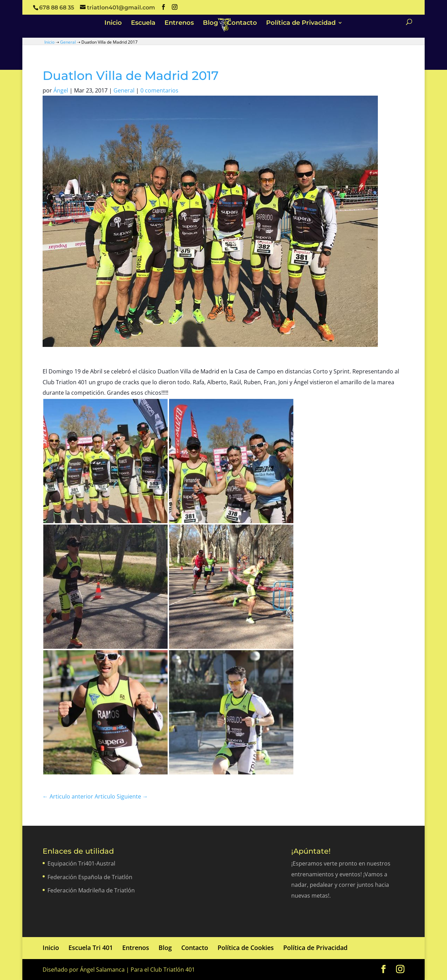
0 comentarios (159, 90)
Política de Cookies (246, 948)
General (68, 42)
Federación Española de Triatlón (90, 877)
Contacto (242, 23)
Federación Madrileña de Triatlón (91, 890)
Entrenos (179, 23)
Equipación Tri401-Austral (81, 863)
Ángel (61, 90)
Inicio (113, 23)
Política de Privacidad (301, 23)
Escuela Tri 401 (91, 948)
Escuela (143, 23)
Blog (210, 23)
